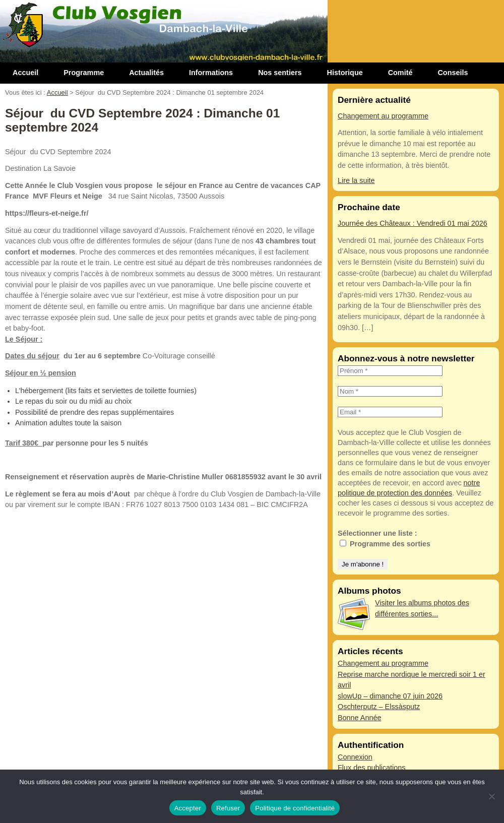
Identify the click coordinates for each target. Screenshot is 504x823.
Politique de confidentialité (295, 808)
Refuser (228, 808)
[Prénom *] (390, 371)
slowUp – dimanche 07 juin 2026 (390, 696)
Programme (84, 73)
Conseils (453, 73)
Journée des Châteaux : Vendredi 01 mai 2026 (413, 223)
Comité (400, 73)
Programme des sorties (385, 544)
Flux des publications (371, 768)
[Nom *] (390, 391)
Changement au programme (383, 116)
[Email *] (390, 412)
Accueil (25, 73)
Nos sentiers (280, 73)
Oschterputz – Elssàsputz (379, 707)
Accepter (188, 808)
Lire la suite (356, 180)
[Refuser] (491, 796)
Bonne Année (359, 718)
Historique (345, 73)
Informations (211, 73)
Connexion (355, 757)
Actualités (146, 73)
